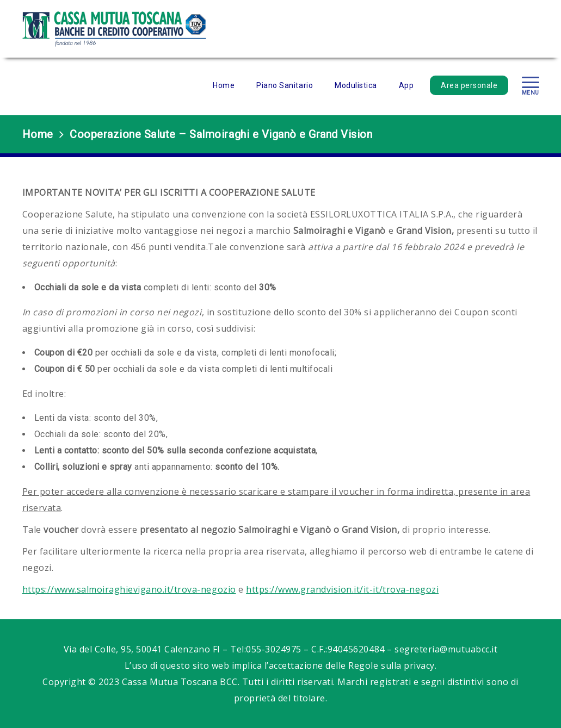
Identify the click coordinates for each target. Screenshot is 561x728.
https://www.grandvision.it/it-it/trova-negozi (342, 589)
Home (38, 134)
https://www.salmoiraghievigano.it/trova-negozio (129, 589)
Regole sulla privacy (391, 665)
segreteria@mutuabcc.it (446, 649)
